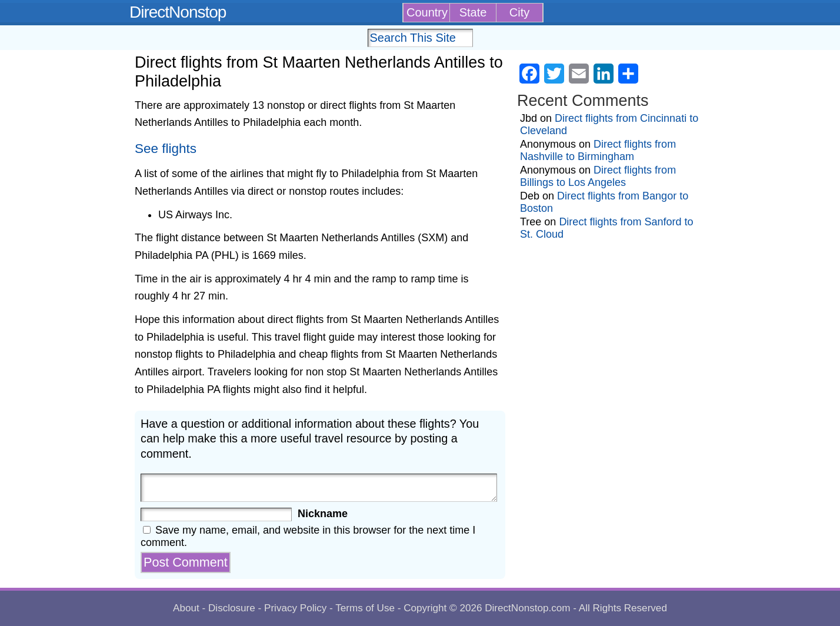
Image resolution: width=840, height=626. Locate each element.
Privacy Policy (295, 608)
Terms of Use (365, 608)
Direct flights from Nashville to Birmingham (598, 150)
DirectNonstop (178, 12)
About (186, 608)
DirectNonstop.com (527, 608)
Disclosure (232, 608)
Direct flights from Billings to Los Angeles (598, 176)
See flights (166, 149)
